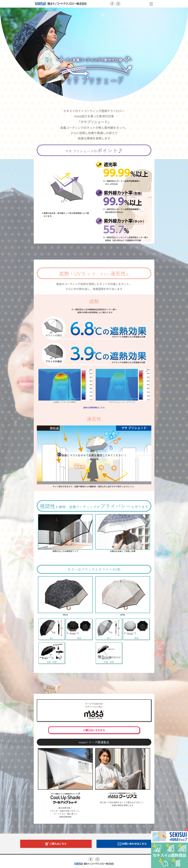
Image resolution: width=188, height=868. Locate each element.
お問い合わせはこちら (132, 844)
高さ (52, 629)
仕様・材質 (52, 653)
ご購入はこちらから (94, 730)
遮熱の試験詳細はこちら (94, 407)
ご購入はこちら (56, 844)
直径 (79, 629)
